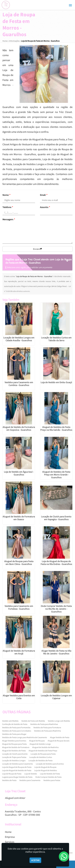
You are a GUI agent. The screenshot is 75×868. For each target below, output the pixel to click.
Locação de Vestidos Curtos (41, 757)
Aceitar (35, 860)
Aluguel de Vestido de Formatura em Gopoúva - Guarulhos (19, 428)
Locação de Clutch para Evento (15, 754)
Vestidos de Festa (9, 780)
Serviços (10, 842)
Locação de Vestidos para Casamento (18, 764)
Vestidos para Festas (52, 780)
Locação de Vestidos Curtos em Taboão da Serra (56, 339)
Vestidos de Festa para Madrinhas (44, 724)
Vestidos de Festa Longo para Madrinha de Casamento (25, 737)
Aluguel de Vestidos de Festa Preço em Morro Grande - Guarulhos (56, 475)
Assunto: (45, 207)
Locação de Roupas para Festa (43, 754)
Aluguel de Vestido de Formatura (16, 747)
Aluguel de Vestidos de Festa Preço (43, 751)
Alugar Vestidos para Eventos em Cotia (19, 697)
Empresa (10, 837)
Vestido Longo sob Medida (59, 721)
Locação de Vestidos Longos (14, 760)
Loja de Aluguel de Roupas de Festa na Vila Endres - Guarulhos (56, 563)
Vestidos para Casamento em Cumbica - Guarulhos (19, 384)
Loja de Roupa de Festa (12, 774)
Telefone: (8, 207)
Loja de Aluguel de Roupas (45, 767)
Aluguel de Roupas (37, 741)
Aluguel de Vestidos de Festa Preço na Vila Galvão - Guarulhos (56, 428)
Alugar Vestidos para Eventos (14, 741)
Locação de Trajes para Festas (14, 757)
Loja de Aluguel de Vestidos (46, 770)
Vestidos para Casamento (30, 780)
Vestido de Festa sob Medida (33, 721)
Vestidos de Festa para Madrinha (47, 731)
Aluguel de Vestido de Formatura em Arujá (19, 652)
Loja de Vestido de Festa (50, 774)
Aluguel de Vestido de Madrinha (45, 747)
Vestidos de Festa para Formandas (16, 727)
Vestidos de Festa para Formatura (47, 727)
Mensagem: (9, 219)
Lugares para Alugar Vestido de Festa (17, 777)
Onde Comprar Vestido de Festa (48, 777)
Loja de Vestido (31, 774)
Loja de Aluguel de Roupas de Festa (17, 767)
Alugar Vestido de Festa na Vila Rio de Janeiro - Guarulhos (56, 652)
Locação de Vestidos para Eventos (50, 764)
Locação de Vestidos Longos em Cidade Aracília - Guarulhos (19, 339)
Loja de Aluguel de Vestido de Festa (17, 770)
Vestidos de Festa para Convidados (17, 731)
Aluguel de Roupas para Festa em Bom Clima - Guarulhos (19, 563)
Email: (44, 195)
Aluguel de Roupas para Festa (14, 744)
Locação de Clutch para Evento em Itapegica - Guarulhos (56, 518)
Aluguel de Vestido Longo (40, 744)
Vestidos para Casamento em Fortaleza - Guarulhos (19, 607)
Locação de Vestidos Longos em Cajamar (56, 697)
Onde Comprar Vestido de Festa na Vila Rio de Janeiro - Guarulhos (56, 609)
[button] (70, 5)
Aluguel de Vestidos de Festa (14, 751)
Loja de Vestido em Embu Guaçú (56, 382)
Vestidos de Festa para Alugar (14, 734)
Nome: (6, 195)
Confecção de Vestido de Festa (15, 724)
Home (8, 832)
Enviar (37, 249)
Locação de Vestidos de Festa (40, 760)
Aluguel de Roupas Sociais (59, 741)
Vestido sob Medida (10, 721)
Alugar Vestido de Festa (60, 737)
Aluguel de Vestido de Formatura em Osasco (19, 518)
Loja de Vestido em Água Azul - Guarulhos (19, 473)
